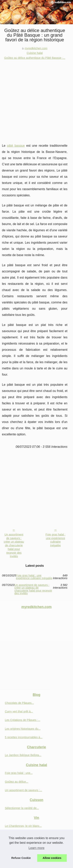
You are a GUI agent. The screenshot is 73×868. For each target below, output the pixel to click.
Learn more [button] (37, 848)
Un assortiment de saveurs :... (23, 790)
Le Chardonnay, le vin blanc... (23, 826)
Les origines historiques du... (23, 729)
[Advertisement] (36, 98)
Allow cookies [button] (52, 858)
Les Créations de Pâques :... (23, 720)
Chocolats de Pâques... (19, 703)
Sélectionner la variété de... (22, 808)
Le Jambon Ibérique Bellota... (23, 755)
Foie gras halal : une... (19, 773)
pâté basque (16, 146)
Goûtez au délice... (17, 782)
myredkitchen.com (36, 48)
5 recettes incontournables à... (24, 737)
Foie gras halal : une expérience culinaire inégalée (55, 540)
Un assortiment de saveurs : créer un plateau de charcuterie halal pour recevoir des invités (14, 545)
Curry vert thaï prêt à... (19, 711)
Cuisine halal (35, 53)
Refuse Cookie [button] (21, 858)
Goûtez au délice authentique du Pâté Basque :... (35, 58)
